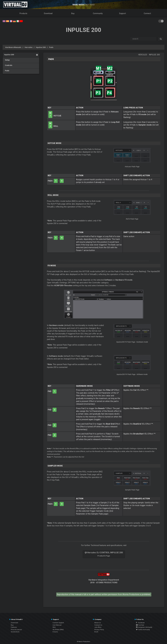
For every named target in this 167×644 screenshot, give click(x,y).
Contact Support (58, 623)
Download (48, 13)
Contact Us (98, 625)
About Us (98, 623)
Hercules (29, 47)
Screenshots (15, 632)
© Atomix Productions (84, 642)
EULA (96, 632)
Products (23, 13)
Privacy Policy (99, 630)
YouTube (140, 625)
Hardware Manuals (13, 47)
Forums (55, 632)
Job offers (98, 627)
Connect (147, 13)
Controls (8, 65)
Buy (73, 13)
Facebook (140, 623)
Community (98, 13)
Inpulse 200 (41, 47)
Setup (7, 60)
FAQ (54, 627)
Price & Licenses (16, 630)
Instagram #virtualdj (144, 627)
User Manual (57, 625)
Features (14, 627)
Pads (51, 47)
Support (123, 13)
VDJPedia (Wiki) (58, 630)
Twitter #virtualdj (143, 630)
